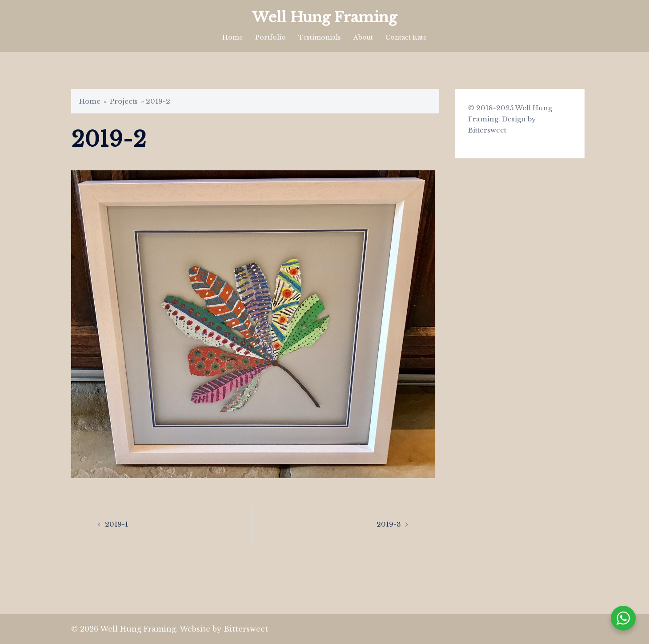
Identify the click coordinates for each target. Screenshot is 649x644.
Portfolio (270, 37)
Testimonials (320, 37)
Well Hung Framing (324, 17)
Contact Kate (406, 37)
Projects (124, 101)
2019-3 (389, 524)
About (363, 37)
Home (232, 37)
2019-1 (116, 524)
